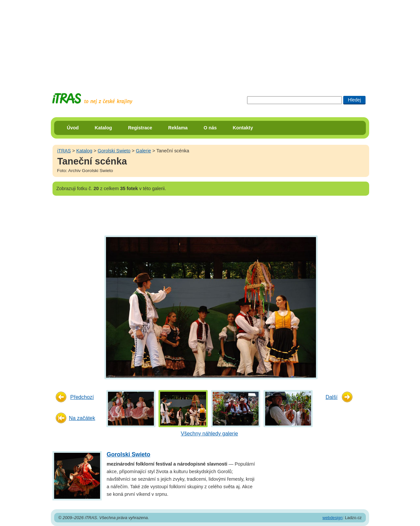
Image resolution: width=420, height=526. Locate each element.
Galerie (143, 151)
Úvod (73, 128)
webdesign (333, 518)
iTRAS (64, 151)
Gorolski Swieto (114, 151)
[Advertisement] (210, 41)
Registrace (140, 128)
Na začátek (82, 418)
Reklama (178, 128)
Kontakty (243, 128)
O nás (210, 128)
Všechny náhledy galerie (209, 434)
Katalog (104, 128)
